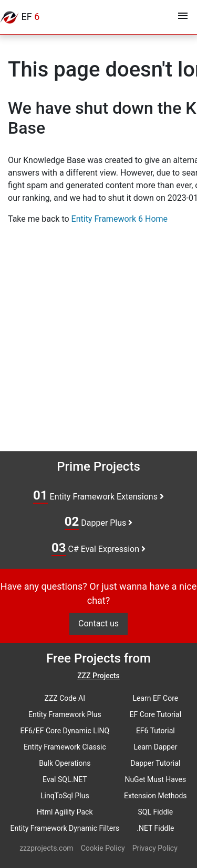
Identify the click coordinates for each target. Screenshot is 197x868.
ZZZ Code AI (65, 698)
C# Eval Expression (98, 548)
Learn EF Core (155, 698)
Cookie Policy (103, 848)
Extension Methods (155, 796)
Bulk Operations (65, 763)
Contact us (98, 623)
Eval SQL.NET (65, 779)
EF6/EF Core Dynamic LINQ (65, 731)
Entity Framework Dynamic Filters (65, 828)
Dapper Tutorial (155, 763)
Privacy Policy (155, 848)
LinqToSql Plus (65, 796)
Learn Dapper (155, 747)
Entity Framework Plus (65, 714)
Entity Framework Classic (65, 747)
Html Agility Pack (65, 812)
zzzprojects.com (46, 848)
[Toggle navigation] (183, 17)
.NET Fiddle (155, 828)
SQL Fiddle (155, 812)
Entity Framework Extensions (98, 496)
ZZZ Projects (98, 676)
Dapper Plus (99, 522)
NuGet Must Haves (155, 779)
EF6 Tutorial (155, 731)
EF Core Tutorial (156, 714)
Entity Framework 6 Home (120, 219)
